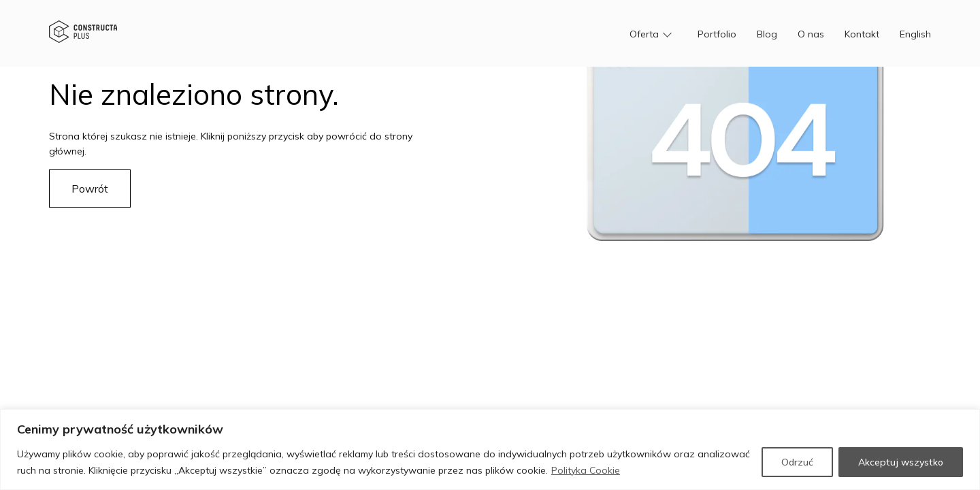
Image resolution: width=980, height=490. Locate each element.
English (915, 34)
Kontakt (862, 34)
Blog (767, 34)
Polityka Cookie (586, 470)
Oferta (644, 34)
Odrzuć (797, 462)
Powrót (90, 189)
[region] (490, 450)
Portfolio (717, 34)
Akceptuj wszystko (901, 462)
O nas (811, 34)
